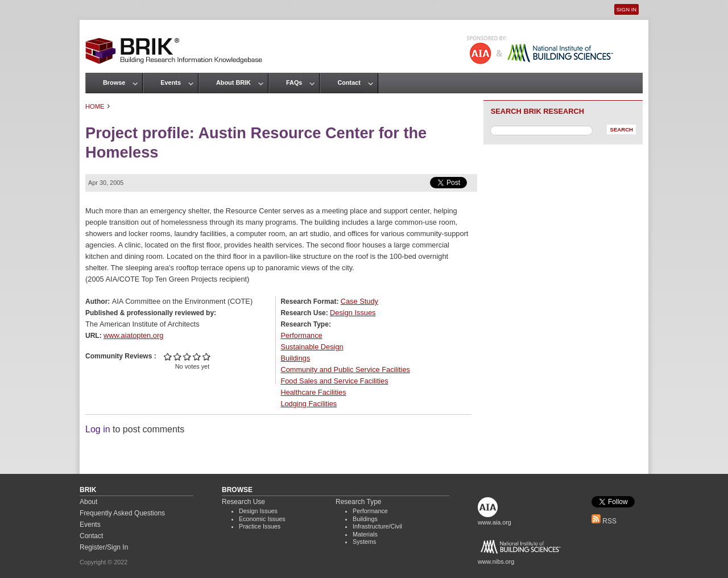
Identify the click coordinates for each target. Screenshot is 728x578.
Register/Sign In (104, 547)
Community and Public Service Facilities (345, 369)
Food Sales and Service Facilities (334, 381)
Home (95, 106)
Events (171, 82)
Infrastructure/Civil (377, 526)
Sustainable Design (312, 347)
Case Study (359, 301)
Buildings (295, 358)
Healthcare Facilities (313, 392)
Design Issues (353, 313)
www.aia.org (495, 522)
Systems (364, 542)
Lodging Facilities (309, 404)
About (88, 502)
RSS (604, 521)
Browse (114, 82)
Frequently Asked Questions (122, 513)
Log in (98, 429)
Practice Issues (260, 526)
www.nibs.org (496, 562)
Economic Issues (262, 519)
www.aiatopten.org (133, 335)
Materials (365, 534)
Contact (349, 82)
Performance (301, 335)
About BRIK (233, 82)
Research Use (243, 502)
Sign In (626, 9)
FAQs (294, 82)
